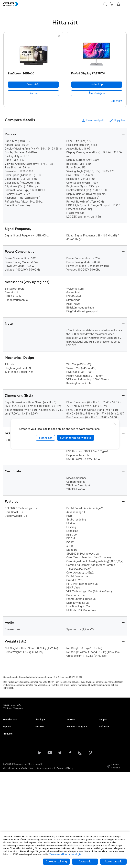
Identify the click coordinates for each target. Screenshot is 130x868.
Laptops (7, 763)
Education (40, 733)
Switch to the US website (76, 438)
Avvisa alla (85, 862)
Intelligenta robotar (12, 824)
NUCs (5, 774)
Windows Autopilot (108, 751)
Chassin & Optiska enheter (15, 814)
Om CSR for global (76, 728)
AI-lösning (40, 776)
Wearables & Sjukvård (13, 819)
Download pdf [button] (93, 120)
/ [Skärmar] (27, 706)
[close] (115, 423)
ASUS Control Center (109, 740)
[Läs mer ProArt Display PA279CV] (117, 101)
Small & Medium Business (47, 723)
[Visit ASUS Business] (12, 706)
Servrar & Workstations (14, 789)
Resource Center (43, 789)
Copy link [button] (117, 120)
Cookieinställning (56, 862)
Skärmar (7, 779)
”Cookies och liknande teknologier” (66, 854)
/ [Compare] (37, 706)
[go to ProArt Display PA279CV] (97, 54)
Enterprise (40, 728)
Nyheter (39, 799)
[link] (33, 93)
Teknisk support (10, 740)
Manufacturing (42, 748)
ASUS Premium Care (12, 751)
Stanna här (45, 438)
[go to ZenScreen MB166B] (33, 54)
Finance (39, 766)
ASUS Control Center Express (113, 746)
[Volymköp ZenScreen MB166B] (33, 85)
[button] (105, 4)
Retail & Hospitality (44, 738)
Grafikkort (7, 799)
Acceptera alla (113, 862)
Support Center (10, 735)
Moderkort (8, 794)
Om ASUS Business (76, 723)
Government (41, 771)
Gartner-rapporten (43, 804)
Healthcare (40, 743)
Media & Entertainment (46, 761)
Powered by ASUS (76, 754)
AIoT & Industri (10, 804)
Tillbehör (7, 829)
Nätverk (6, 809)
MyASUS (103, 735)
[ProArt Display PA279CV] (97, 73)
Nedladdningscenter (12, 746)
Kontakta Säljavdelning (14, 723)
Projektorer (8, 784)
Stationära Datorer (11, 769)
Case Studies (41, 794)
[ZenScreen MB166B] (33, 73)
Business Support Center (111, 723)
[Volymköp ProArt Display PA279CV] (97, 85)
